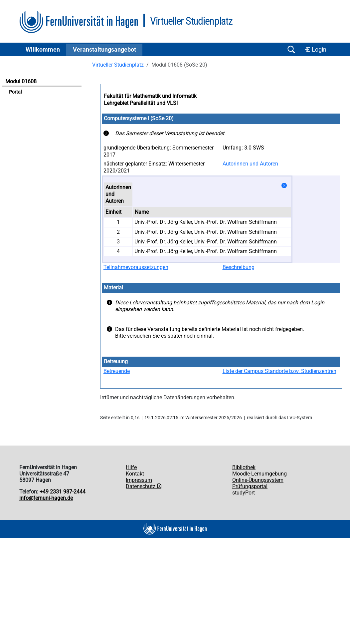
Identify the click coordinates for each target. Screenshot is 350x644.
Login (315, 50)
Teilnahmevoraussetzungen (136, 267)
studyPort (244, 493)
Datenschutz (144, 486)
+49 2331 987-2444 (63, 492)
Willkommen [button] (43, 50)
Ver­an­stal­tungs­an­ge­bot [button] (104, 50)
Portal (15, 92)
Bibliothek (244, 467)
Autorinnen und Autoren (250, 164)
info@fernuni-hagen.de (46, 498)
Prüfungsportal (250, 486)
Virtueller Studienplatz (118, 65)
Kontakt (135, 474)
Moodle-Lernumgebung (260, 474)
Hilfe (131, 467)
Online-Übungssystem (258, 480)
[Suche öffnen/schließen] (291, 49)
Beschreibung (239, 267)
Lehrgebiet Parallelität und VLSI (141, 103)
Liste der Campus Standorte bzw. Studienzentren (279, 371)
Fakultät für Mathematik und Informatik (150, 96)
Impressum (139, 480)
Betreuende (117, 371)
